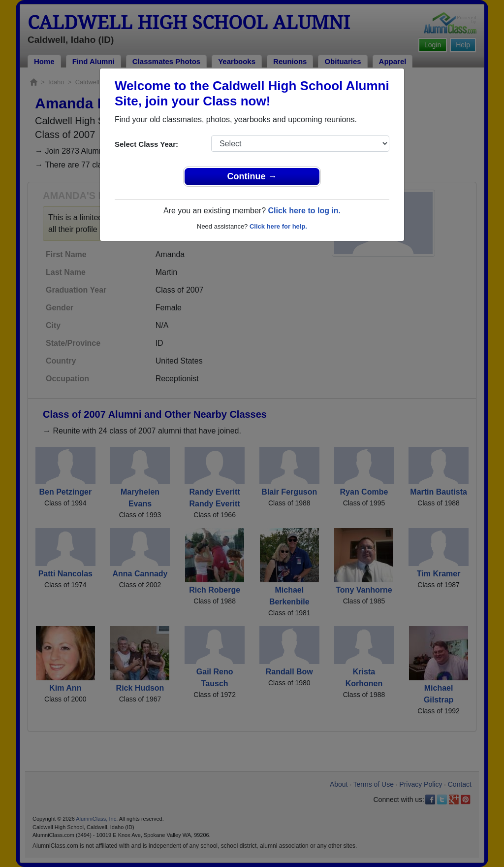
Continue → (252, 176)
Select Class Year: (146, 144)
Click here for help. (278, 226)
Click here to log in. (304, 211)
